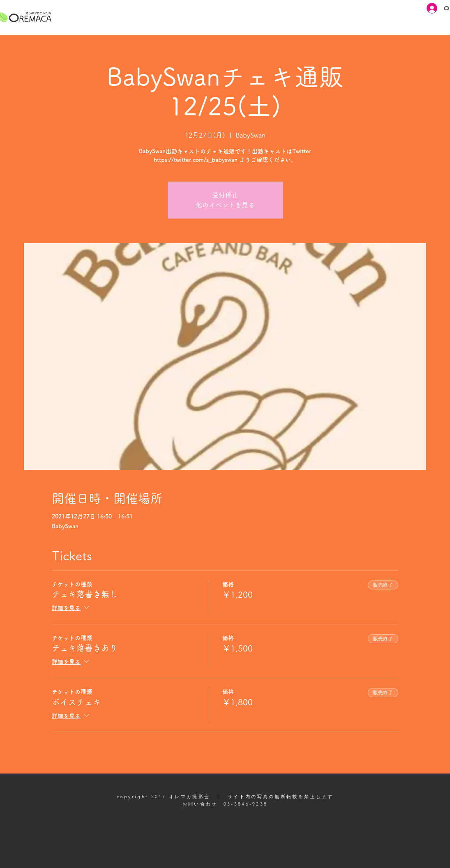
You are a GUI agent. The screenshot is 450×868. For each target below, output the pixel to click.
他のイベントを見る (225, 205)
